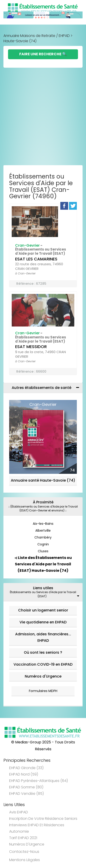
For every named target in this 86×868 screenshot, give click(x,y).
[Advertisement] (43, 118)
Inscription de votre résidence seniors (43, 819)
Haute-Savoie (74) (20, 41)
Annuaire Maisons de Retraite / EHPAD (37, 36)
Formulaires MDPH (43, 691)
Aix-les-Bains (43, 524)
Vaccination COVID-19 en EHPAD (43, 664)
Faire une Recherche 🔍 (43, 54)
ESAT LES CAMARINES (36, 259)
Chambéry (43, 537)
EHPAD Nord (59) (24, 774)
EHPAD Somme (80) (26, 787)
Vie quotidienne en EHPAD (43, 622)
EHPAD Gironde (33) (26, 768)
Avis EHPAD (19, 812)
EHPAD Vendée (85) (26, 794)
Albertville (43, 530)
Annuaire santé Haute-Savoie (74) (43, 480)
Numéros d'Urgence (43, 676)
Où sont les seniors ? (43, 652)
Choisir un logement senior (43, 610)
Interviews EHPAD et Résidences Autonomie (37, 828)
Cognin (43, 544)
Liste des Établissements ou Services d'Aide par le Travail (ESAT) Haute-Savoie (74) (43, 564)
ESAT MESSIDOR (31, 347)
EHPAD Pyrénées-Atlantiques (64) (39, 781)
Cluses (43, 551)
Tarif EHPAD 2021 (23, 838)
